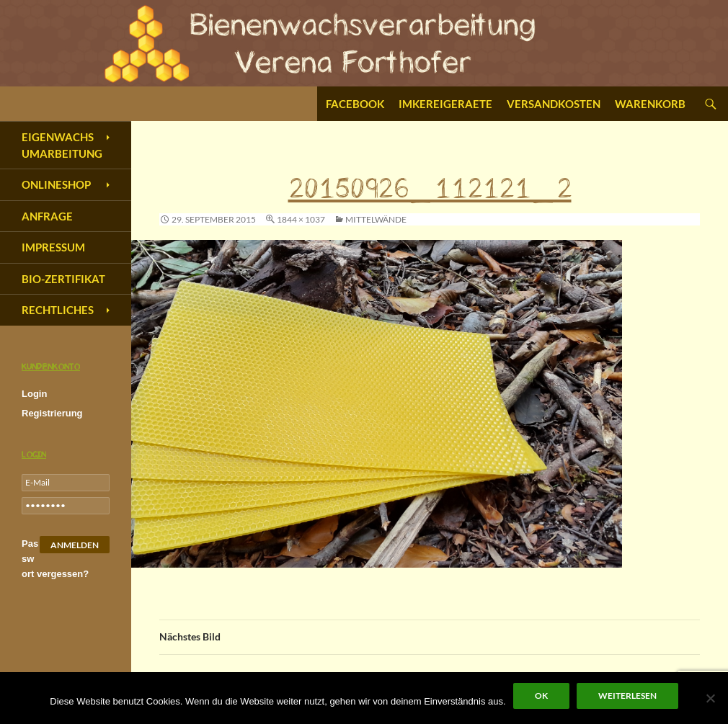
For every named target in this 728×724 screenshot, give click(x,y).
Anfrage (47, 216)
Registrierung (52, 413)
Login (34, 394)
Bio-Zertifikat (63, 279)
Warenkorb (650, 104)
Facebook (355, 104)
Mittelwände (376, 219)
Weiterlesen (627, 696)
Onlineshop (56, 184)
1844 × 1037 (301, 219)
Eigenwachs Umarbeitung (62, 145)
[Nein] (710, 698)
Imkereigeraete (445, 104)
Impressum (53, 247)
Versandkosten (554, 104)
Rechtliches (58, 310)
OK (541, 696)
